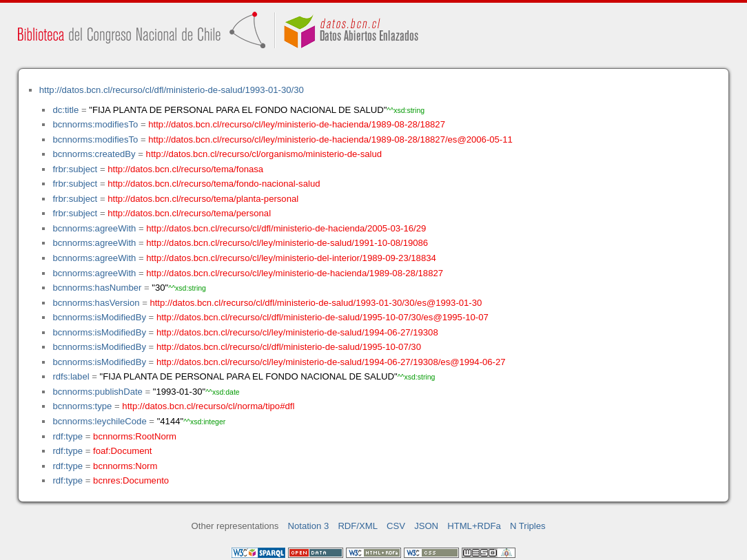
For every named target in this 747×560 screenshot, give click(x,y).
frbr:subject (75, 169)
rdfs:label (71, 376)
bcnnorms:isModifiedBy (99, 317)
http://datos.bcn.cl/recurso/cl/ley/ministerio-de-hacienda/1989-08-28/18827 (297, 124)
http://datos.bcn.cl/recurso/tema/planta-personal (203, 199)
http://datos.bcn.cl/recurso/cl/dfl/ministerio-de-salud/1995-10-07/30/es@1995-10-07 (323, 317)
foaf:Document (122, 451)
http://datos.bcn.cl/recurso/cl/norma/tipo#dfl (208, 406)
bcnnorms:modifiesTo (95, 124)
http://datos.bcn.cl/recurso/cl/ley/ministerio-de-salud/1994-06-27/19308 (297, 332)
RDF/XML (358, 526)
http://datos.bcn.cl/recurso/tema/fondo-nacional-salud (214, 184)
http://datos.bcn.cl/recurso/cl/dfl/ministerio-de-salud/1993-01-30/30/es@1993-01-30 (316, 303)
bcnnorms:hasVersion (96, 303)
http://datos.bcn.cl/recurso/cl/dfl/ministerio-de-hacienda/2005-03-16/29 (286, 228)
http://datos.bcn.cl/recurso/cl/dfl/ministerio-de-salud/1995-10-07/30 (289, 347)
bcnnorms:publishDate (97, 392)
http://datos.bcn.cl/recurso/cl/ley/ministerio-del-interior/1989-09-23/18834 (291, 258)
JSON (426, 526)
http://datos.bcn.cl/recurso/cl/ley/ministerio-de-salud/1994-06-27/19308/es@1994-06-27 (331, 362)
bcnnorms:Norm (125, 466)
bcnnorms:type (82, 406)
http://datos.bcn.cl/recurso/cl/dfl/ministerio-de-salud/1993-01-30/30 (172, 90)
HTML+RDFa (474, 526)
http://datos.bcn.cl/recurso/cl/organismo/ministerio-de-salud (264, 154)
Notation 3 (309, 526)
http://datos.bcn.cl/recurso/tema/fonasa (185, 169)
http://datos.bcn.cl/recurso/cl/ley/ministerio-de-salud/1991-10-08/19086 (287, 243)
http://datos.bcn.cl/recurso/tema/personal (189, 213)
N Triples (528, 526)
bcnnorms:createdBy (94, 154)
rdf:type (68, 436)
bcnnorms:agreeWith (94, 228)
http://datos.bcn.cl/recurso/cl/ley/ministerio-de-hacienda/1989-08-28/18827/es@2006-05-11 (330, 139)
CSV (396, 526)
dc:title (65, 110)
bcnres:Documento (131, 480)
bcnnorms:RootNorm (135, 436)
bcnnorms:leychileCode (99, 421)
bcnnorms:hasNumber (97, 288)
